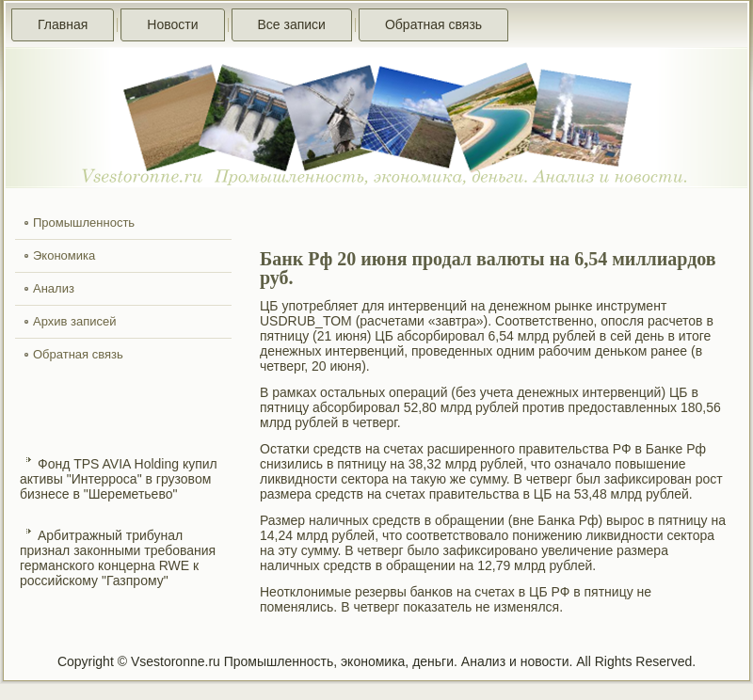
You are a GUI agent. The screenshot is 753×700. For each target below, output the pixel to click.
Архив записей (75, 321)
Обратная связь (433, 24)
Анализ (54, 288)
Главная (63, 24)
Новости (172, 24)
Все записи (292, 24)
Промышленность (84, 223)
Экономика (64, 255)
